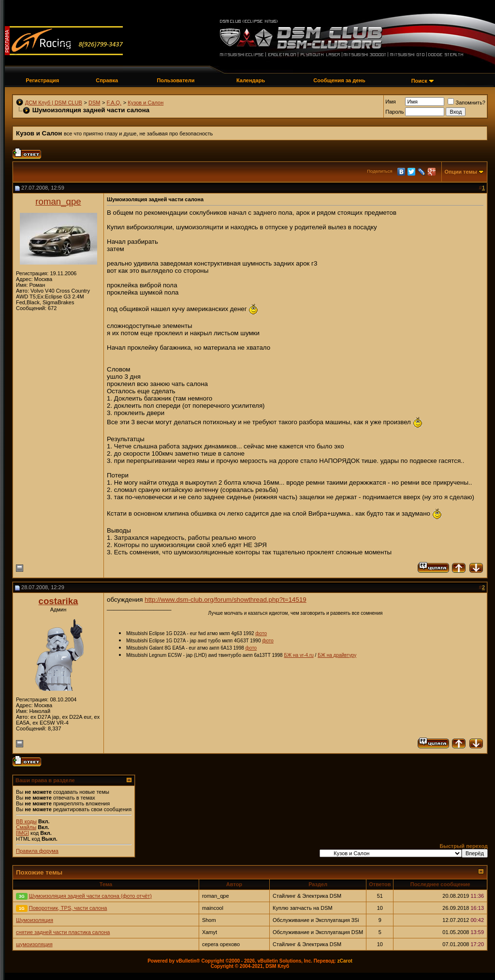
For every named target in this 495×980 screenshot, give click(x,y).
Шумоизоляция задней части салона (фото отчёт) (90, 896)
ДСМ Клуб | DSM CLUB (54, 103)
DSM (94, 103)
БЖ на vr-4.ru (298, 655)
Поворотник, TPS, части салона (68, 908)
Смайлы (26, 827)
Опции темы (461, 172)
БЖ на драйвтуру (337, 655)
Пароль (394, 112)
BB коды (26, 821)
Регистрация (42, 80)
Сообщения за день (339, 80)
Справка (107, 80)
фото (261, 633)
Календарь (251, 80)
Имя (390, 102)
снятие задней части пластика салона (63, 932)
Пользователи (175, 80)
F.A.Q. (114, 103)
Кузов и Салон (146, 103)
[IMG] (22, 833)
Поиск (419, 81)
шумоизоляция (34, 944)
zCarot (345, 961)
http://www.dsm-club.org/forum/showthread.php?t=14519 (226, 600)
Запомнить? (466, 103)
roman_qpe (58, 201)
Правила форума (37, 851)
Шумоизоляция (35, 920)
